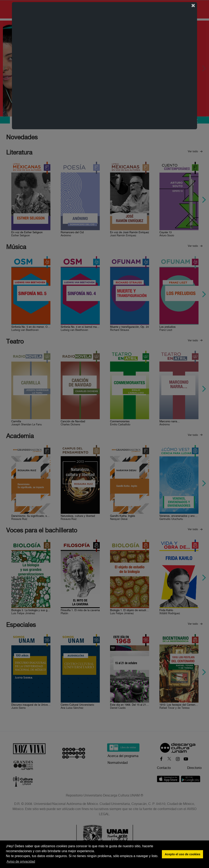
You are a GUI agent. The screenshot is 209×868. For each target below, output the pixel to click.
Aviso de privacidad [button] (21, 862)
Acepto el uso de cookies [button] (183, 854)
